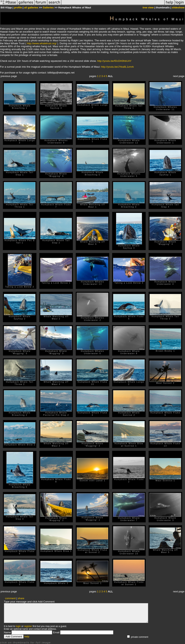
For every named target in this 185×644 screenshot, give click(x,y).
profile (18, 8)
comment (10, 598)
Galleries (48, 8)
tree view (148, 8)
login (18, 626)
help (27, 636)
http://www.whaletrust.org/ (42, 43)
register (28, 626)
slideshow (178, 8)
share (21, 598)
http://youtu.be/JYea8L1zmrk (117, 67)
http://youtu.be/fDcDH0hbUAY (114, 61)
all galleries (31, 8)
